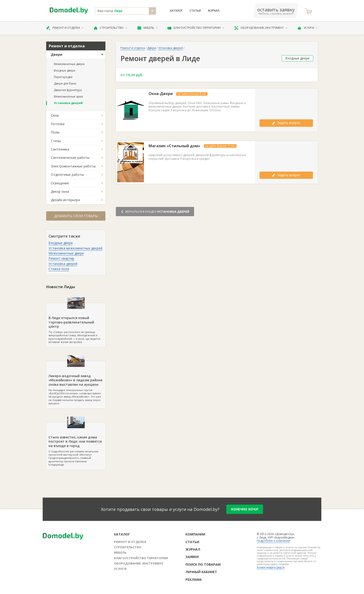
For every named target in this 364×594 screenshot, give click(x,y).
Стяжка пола (59, 269)
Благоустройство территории (196, 28)
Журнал (214, 11)
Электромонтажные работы (73, 166)
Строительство (111, 28)
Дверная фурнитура (68, 90)
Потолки (58, 124)
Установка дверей (68, 103)
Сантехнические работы (70, 158)
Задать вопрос (286, 123)
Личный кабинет (201, 572)
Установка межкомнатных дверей (75, 248)
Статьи (195, 11)
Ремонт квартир (61, 258)
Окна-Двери (161, 94)
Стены (56, 141)
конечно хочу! (245, 509)
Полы (55, 132)
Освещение (60, 183)
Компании (195, 534)
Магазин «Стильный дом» (174, 146)
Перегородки (63, 77)
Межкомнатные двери (69, 64)
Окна (55, 115)
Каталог (176, 11)
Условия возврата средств (271, 567)
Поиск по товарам (203, 564)
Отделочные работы (67, 175)
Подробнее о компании (273, 541)
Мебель (148, 28)
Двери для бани (65, 83)
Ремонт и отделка (65, 28)
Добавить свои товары (76, 216)
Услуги (308, 28)
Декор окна (60, 191)
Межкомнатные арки (68, 96)
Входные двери (65, 70)
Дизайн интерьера (65, 200)
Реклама (194, 579)
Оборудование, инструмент (261, 28)
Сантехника (60, 149)
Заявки (192, 557)
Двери (57, 54)
